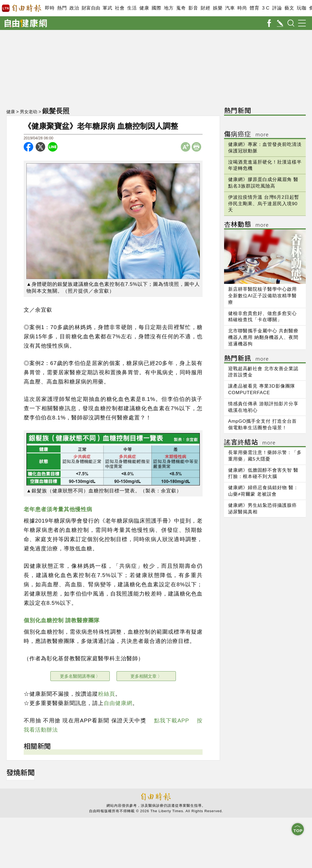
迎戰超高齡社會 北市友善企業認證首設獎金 (263, 372)
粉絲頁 (107, 694)
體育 (254, 8)
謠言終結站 (250, 443)
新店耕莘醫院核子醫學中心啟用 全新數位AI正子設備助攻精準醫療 (262, 296)
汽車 (230, 8)
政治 (74, 8)
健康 (144, 8)
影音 (193, 8)
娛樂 (218, 8)
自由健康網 (118, 703)
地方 (169, 8)
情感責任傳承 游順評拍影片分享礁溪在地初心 (263, 407)
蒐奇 (181, 8)
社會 (120, 8)
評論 (277, 8)
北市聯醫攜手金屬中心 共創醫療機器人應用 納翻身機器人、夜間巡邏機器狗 (263, 337)
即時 (50, 8)
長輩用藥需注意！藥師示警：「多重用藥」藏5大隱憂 (265, 456)
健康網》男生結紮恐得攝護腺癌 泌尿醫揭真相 (262, 509)
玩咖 (302, 8)
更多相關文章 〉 (146, 676)
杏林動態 (246, 225)
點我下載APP (172, 720)
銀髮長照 (56, 111)
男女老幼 (29, 112)
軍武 (107, 8)
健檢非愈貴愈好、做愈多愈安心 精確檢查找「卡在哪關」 (262, 317)
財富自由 (91, 8)
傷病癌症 (246, 135)
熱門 (62, 8)
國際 (156, 8)
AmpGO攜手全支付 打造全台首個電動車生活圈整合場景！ (262, 424)
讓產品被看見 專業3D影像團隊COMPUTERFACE (261, 389)
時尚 (242, 8)
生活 (132, 8)
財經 (205, 8)
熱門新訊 (246, 359)
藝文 (289, 8)
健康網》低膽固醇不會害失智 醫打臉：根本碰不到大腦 (263, 473)
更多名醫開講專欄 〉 (80, 676)
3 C (266, 8)
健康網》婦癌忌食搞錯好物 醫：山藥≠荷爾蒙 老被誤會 (263, 491)
